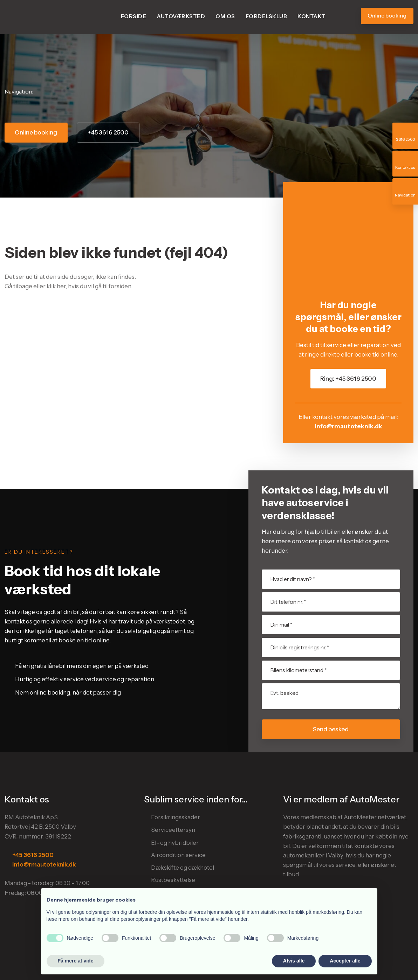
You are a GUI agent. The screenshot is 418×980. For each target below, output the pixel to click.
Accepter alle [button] (345, 961)
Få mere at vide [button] (76, 961)
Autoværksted (181, 16)
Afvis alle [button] (294, 961)
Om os (225, 16)
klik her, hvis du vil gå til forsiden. (90, 286)
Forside (134, 16)
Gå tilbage (18, 286)
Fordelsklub (266, 16)
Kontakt (312, 16)
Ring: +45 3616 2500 (348, 379)
